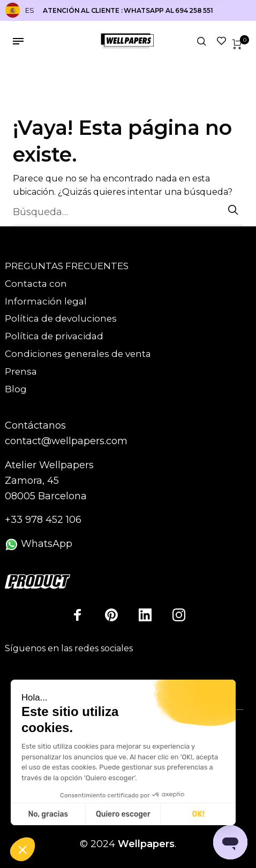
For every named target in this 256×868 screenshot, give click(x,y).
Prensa (21, 371)
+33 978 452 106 (43, 520)
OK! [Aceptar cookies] (198, 814)
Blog (16, 389)
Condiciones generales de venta (78, 354)
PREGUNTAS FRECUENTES (67, 266)
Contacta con (36, 284)
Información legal (46, 301)
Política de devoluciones (61, 318)
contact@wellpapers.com (66, 441)
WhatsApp (39, 544)
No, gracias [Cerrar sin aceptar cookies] (48, 814)
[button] (22, 850)
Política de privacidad (54, 336)
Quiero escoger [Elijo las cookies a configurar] (123, 814)
